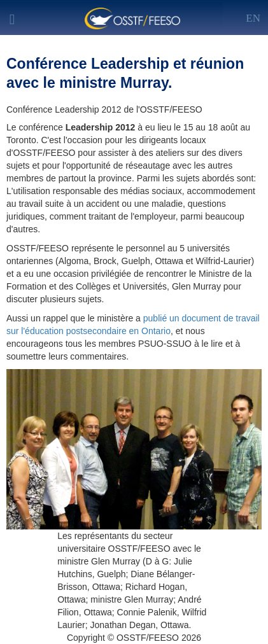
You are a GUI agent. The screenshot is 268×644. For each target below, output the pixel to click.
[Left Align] (253, 16)
